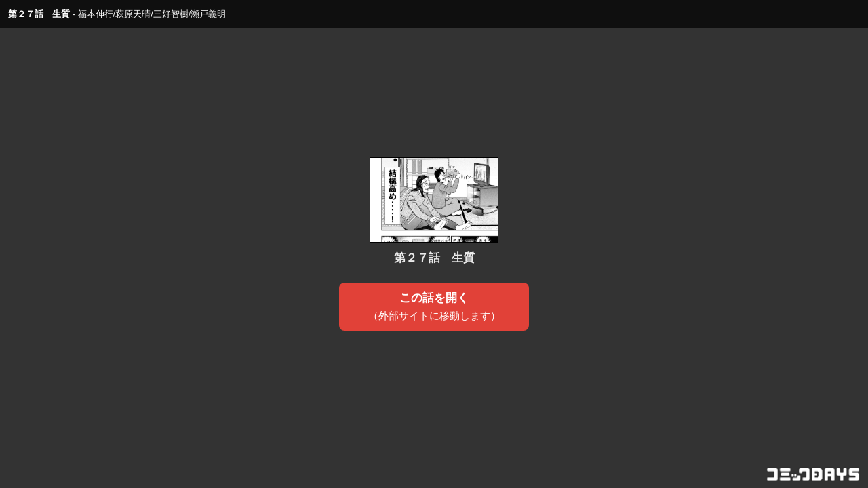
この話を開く (434, 307)
